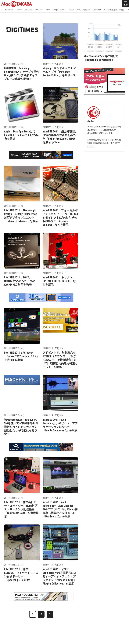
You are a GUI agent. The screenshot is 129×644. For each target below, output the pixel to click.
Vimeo (71, 10)
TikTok (47, 10)
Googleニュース (59, 10)
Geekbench (97, 10)
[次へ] (50, 614)
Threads (19, 10)
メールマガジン (83, 10)
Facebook (9, 10)
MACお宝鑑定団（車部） (115, 10)
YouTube (39, 10)
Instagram (29, 10)
